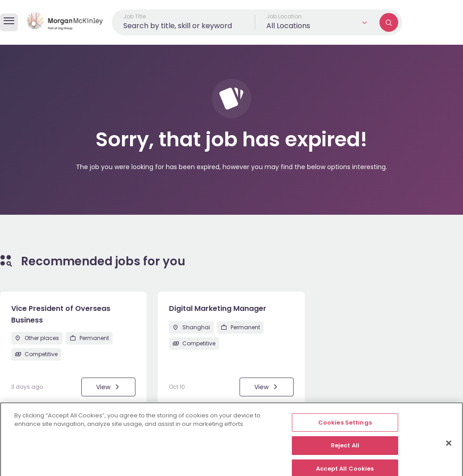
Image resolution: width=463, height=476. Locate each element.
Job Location (284, 16)
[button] (317, 22)
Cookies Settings (345, 427)
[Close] (449, 447)
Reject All (345, 450)
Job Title (135, 16)
